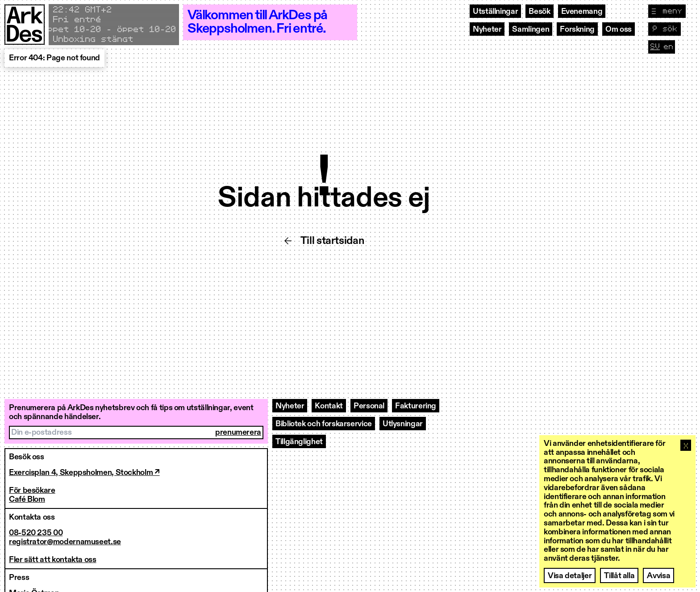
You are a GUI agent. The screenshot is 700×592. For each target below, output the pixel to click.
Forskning (577, 29)
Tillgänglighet (299, 442)
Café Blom (27, 500)
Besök (539, 12)
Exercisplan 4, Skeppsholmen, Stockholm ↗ (84, 473)
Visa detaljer (570, 576)
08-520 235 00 (36, 533)
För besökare (32, 491)
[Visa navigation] (667, 11)
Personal (369, 406)
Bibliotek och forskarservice (324, 424)
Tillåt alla (619, 576)
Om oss (619, 29)
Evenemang (582, 12)
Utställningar (495, 12)
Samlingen (531, 29)
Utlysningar (403, 424)
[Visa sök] (665, 29)
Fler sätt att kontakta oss (53, 560)
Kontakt (329, 406)
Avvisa (658, 576)
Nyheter (487, 29)
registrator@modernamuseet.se (65, 542)
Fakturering (416, 406)
